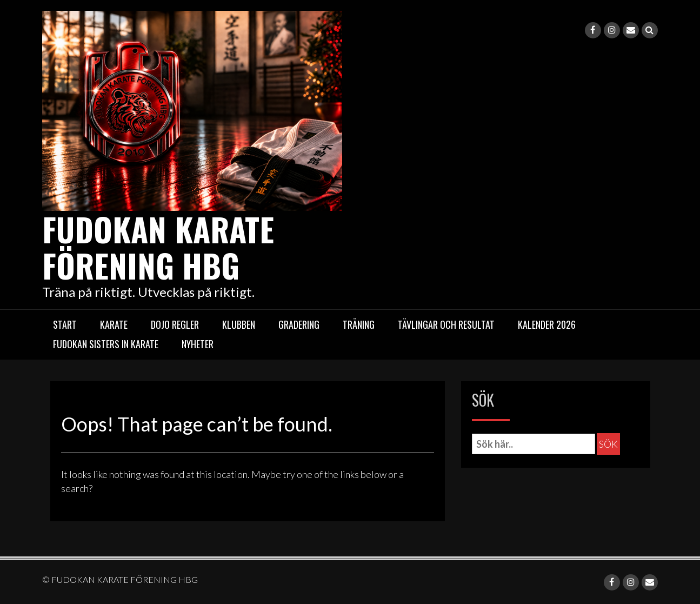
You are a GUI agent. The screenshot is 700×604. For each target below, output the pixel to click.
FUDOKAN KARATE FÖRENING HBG (161, 246)
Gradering (299, 324)
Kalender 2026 (547, 324)
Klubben (239, 324)
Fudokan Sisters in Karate (106, 343)
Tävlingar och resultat (446, 324)
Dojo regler (175, 324)
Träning (359, 324)
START (65, 324)
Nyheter (198, 343)
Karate (114, 324)
